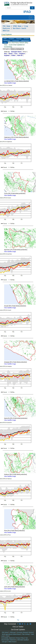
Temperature (19, 39)
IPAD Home (17, 26)
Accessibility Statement (8, 638)
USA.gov (4, 642)
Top (18, 620)
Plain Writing (26, 634)
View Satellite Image (10, 83)
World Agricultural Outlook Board (11, 634)
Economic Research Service (25, 632)
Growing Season (16, 41)
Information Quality (23, 640)
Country (5, 43)
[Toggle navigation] (31, 17)
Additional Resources (25, 41)
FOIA (7, 636)
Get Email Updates (18, 630)
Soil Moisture (26, 39)
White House (12, 642)
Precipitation (11, 39)
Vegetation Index (7, 41)
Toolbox (5, 39)
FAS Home (7, 26)
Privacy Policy (20, 638)
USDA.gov (13, 632)
